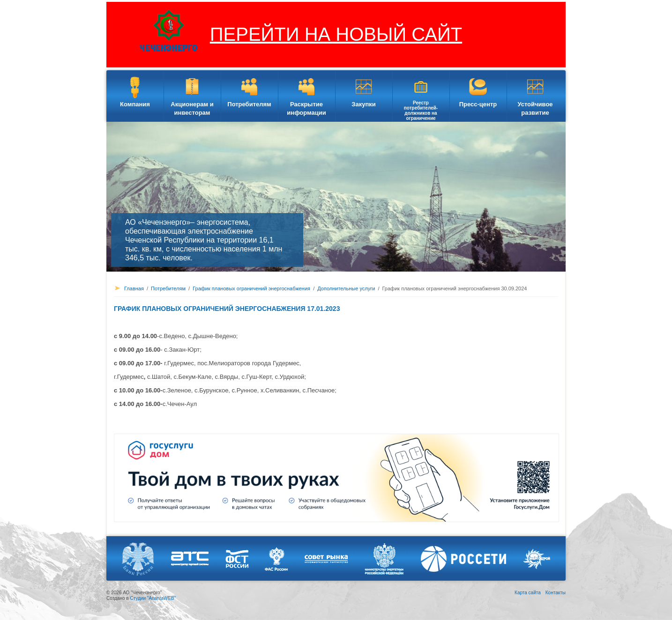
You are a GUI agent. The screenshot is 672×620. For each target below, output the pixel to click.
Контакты (556, 593)
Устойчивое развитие (535, 108)
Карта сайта (528, 593)
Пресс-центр (478, 104)
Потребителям (249, 104)
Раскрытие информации (306, 108)
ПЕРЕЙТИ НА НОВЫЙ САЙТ (336, 34)
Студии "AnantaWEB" (153, 598)
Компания (135, 104)
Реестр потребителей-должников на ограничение (421, 111)
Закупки (363, 104)
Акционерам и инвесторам (192, 108)
